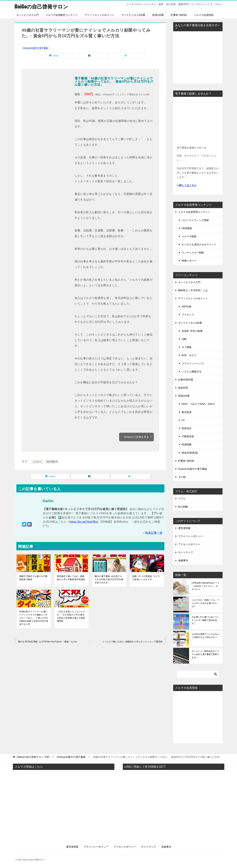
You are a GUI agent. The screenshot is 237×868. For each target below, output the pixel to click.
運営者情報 (184, 528)
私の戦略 (183, 507)
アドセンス (188, 315)
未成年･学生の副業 (192, 331)
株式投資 (187, 412)
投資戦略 (187, 444)
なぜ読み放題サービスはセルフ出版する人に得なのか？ (205, 636)
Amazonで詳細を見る (138, 437)
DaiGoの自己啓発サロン (42, 6)
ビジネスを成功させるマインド (199, 244)
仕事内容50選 (186, 380)
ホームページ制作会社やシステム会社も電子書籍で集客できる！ (205, 654)
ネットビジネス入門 (27, 15)
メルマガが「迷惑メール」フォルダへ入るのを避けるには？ (205, 603)
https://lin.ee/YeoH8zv (84, 522)
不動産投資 (188, 436)
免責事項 (183, 560)
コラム (182, 498)
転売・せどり (189, 355)
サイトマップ (186, 552)
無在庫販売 (52, 462)
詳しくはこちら (188, 185)
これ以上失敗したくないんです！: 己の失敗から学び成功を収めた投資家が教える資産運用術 (71, 616)
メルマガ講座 (189, 236)
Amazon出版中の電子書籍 (36, 48)
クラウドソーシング (193, 363)
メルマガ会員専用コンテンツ (194, 212)
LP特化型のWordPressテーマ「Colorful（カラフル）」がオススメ (206, 586)
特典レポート (189, 261)
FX (183, 420)
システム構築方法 (192, 372)
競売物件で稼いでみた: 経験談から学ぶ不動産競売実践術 (71, 578)
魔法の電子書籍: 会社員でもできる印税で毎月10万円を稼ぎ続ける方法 (109, 579)
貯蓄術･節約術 (179, 15)
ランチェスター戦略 (193, 253)
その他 (182, 477)
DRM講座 (187, 228)
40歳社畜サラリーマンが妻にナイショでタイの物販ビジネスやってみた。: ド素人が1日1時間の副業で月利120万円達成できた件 (34, 618)
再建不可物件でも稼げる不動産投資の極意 (33, 578)
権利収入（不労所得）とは (193, 290)
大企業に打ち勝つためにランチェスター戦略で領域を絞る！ (205, 620)
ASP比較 (187, 306)
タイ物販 (187, 347)
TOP (33, 757)
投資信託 (187, 428)
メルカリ (38, 462)
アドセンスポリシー (189, 544)
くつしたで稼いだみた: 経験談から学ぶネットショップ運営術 (132, 642)
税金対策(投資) (190, 453)
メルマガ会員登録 (204, 15)
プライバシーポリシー (190, 536)
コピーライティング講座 (195, 220)
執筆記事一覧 (154, 533)
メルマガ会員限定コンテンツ (62, 15)
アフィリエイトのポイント (100, 15)
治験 (184, 339)
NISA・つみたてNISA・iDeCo (198, 404)
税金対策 (183, 388)
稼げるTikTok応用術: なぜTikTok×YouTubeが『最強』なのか (48, 642)
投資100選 (158, 15)
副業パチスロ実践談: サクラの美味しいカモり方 (146, 578)
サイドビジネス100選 (133, 15)
